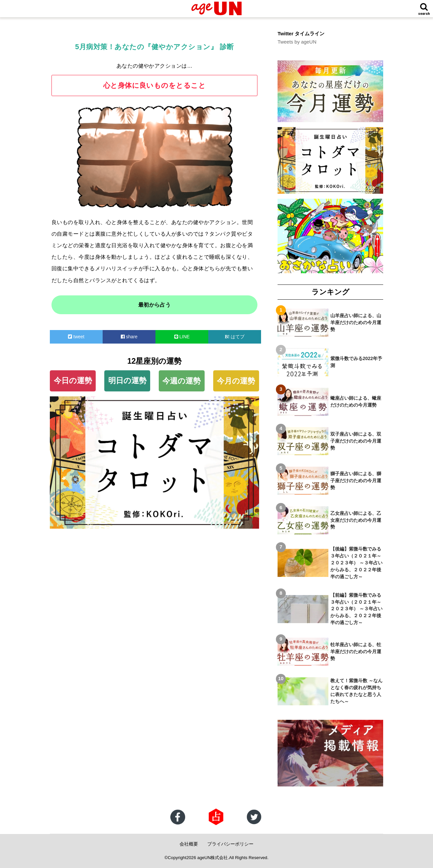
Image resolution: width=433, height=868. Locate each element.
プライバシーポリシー (230, 844)
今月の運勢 (236, 381)
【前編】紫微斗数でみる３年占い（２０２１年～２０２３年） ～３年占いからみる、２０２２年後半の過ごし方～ (356, 609)
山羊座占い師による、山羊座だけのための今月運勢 (356, 322)
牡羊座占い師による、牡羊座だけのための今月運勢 (356, 651)
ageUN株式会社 (213, 858)
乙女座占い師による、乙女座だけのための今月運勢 (356, 520)
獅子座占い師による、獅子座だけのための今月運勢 (356, 481)
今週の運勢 (182, 381)
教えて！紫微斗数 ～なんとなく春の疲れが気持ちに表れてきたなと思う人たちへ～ (356, 691)
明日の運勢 (127, 381)
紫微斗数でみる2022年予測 (356, 362)
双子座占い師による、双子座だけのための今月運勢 (356, 441)
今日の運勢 (73, 381)
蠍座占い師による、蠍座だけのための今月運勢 (356, 401)
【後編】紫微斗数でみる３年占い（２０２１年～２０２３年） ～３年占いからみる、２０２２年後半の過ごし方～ (356, 563)
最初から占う (155, 305)
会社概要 (189, 844)
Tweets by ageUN (297, 42)
